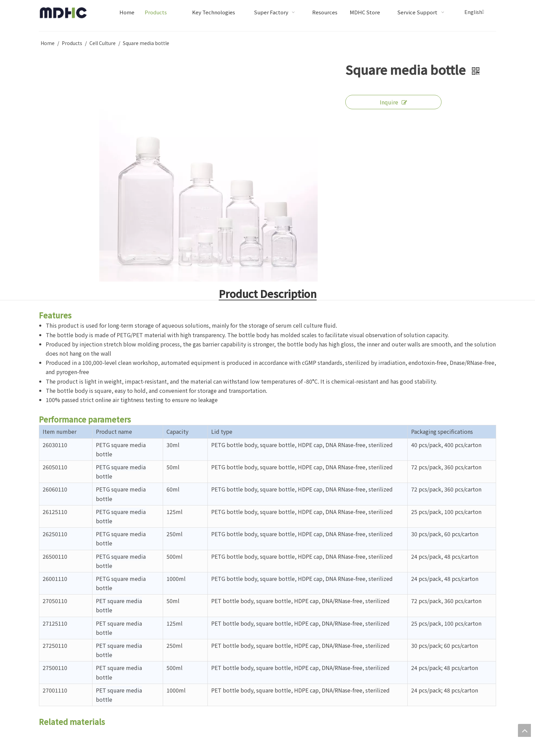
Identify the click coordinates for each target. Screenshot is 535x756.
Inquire (393, 102)
